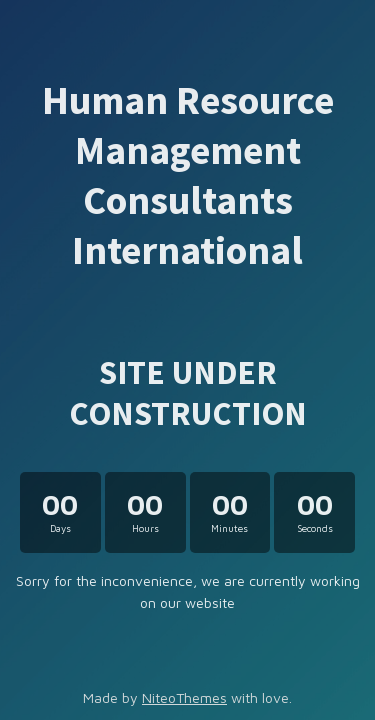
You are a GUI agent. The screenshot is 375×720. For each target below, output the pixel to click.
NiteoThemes (184, 697)
